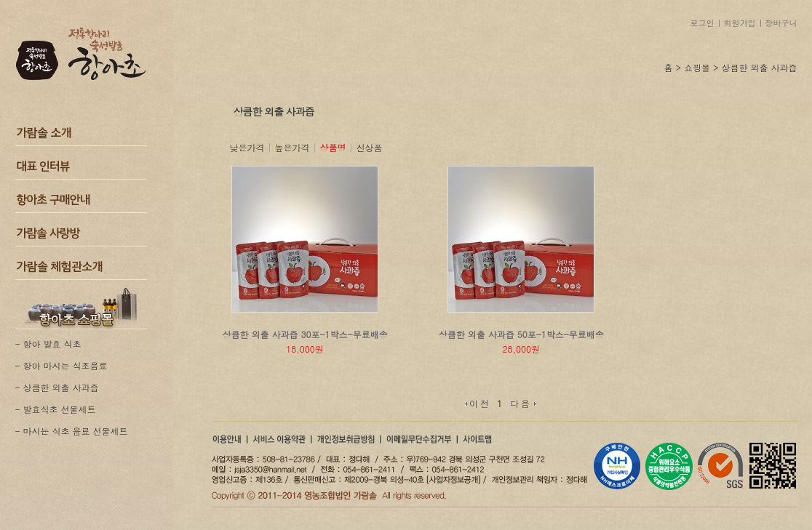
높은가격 (292, 147)
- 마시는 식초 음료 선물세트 (72, 431)
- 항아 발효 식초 (48, 344)
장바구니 (781, 23)
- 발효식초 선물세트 (56, 409)
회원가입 (740, 23)
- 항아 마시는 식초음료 (61, 365)
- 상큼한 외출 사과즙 (57, 387)
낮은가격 (247, 147)
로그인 (702, 23)
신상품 (370, 147)
